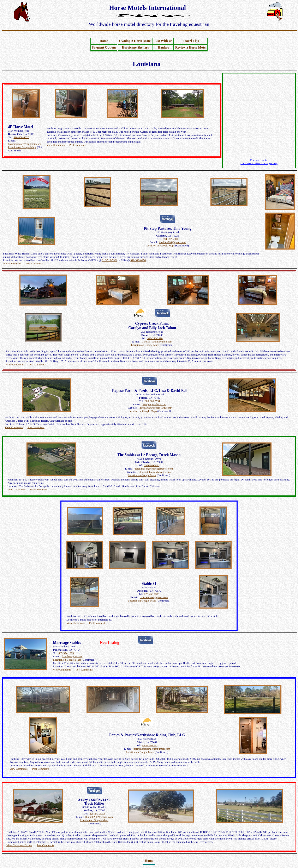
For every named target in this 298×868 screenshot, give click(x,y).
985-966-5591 (153, 401)
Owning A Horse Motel (135, 41)
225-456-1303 (152, 594)
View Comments (56, 145)
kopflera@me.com (73, 656)
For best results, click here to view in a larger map (259, 162)
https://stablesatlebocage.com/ (155, 472)
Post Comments (78, 145)
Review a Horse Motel (191, 47)
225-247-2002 (97, 814)
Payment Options (104, 47)
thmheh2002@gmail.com (99, 817)
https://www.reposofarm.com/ (156, 408)
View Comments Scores (19, 845)
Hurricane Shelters (135, 47)
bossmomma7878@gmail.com (25, 144)
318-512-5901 (170, 239)
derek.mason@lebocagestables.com (154, 469)
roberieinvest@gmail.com (154, 597)
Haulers (163, 47)
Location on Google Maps (22, 147)
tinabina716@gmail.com (172, 242)
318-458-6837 (21, 137)
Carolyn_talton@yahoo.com (157, 342)
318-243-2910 (155, 338)
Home (104, 41)
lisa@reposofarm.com (154, 404)
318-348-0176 (138, 260)
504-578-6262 (150, 745)
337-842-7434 (152, 465)
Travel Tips (191, 41)
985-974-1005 (66, 653)
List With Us (163, 41)
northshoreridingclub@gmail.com (152, 749)
